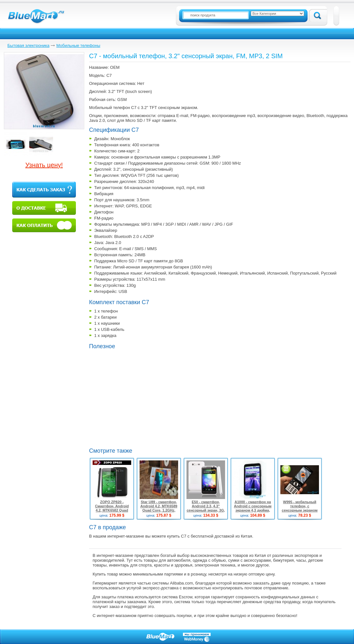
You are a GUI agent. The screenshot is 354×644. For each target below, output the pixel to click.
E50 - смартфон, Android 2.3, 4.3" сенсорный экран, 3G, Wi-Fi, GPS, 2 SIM (206, 508)
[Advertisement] (143, 398)
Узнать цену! (44, 165)
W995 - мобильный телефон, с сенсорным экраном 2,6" (300, 508)
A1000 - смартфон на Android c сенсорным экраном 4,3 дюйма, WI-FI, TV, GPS (253, 508)
